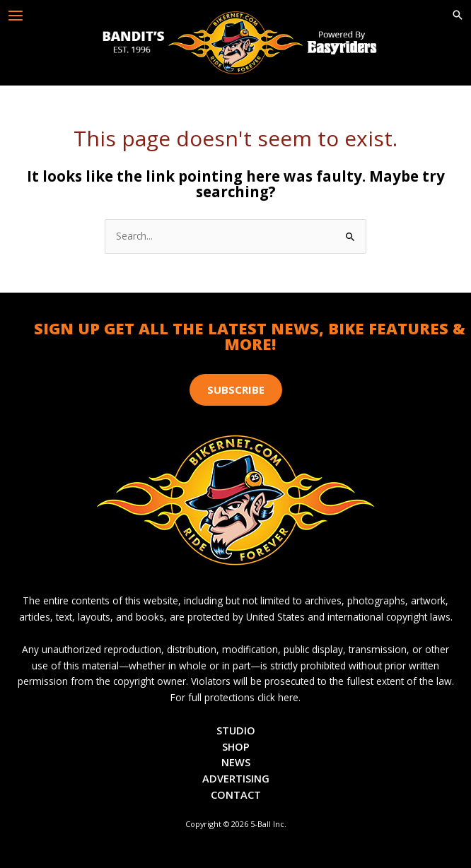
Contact (236, 794)
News (236, 762)
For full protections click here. (235, 697)
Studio (236, 730)
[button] (458, 16)
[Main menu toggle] (16, 16)
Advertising (236, 778)
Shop (236, 746)
